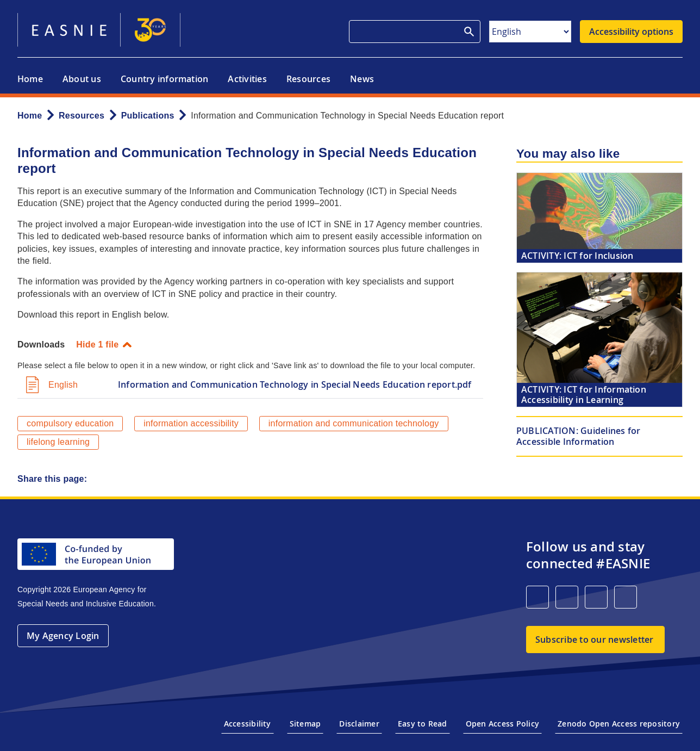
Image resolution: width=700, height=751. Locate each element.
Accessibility (248, 724)
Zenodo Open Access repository (619, 724)
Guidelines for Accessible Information (579, 436)
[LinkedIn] (537, 597)
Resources (308, 79)
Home (30, 79)
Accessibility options (631, 32)
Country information (165, 79)
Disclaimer (359, 724)
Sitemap (305, 724)
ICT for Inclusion (577, 256)
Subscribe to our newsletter (594, 640)
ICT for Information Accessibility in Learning (584, 395)
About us (82, 79)
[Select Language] (530, 32)
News (362, 79)
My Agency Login (63, 636)
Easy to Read (423, 724)
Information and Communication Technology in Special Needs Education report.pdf (295, 384)
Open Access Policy (502, 724)
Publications (148, 116)
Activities (247, 79)
